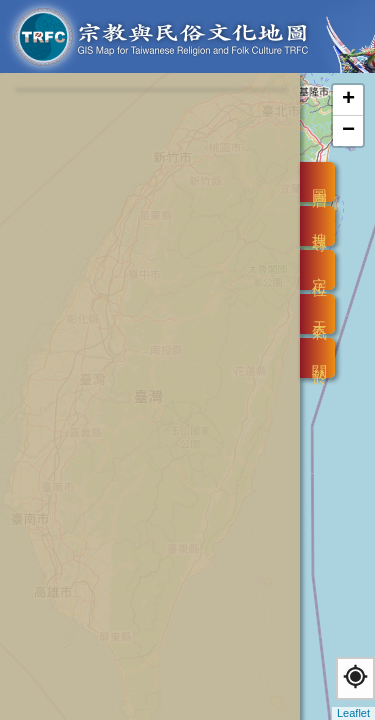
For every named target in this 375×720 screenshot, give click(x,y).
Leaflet (353, 713)
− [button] (348, 131)
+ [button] (348, 100)
